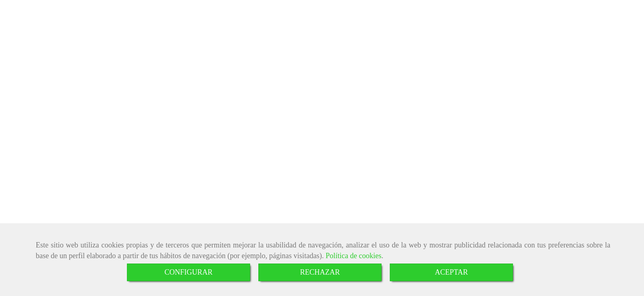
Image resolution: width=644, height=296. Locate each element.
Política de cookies (354, 256)
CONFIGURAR (188, 272)
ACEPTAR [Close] (452, 272)
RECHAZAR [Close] (320, 272)
